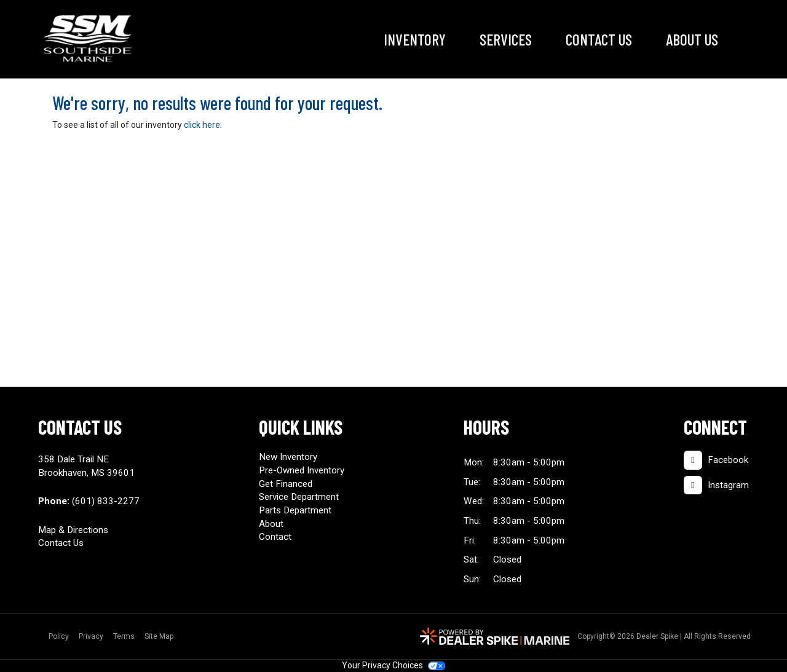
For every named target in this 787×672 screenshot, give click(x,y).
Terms (124, 636)
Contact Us (599, 39)
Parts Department (295, 510)
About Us (692, 39)
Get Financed (286, 484)
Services (506, 39)
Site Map (159, 636)
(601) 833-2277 (106, 501)
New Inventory (288, 457)
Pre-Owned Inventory (302, 470)
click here (202, 125)
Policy (59, 636)
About (271, 524)
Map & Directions (73, 530)
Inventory (415, 39)
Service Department (299, 497)
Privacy (91, 636)
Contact (275, 537)
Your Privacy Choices (393, 665)
